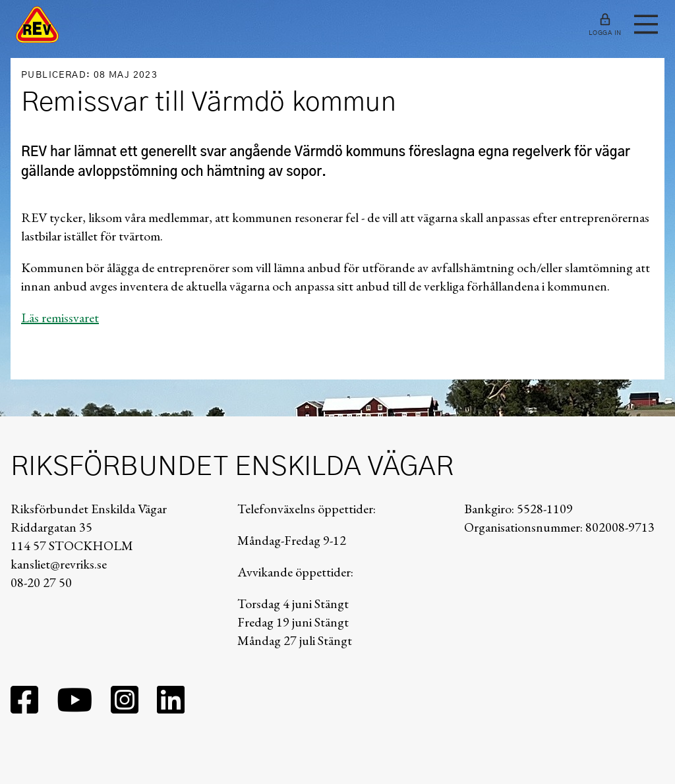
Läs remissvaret (60, 318)
